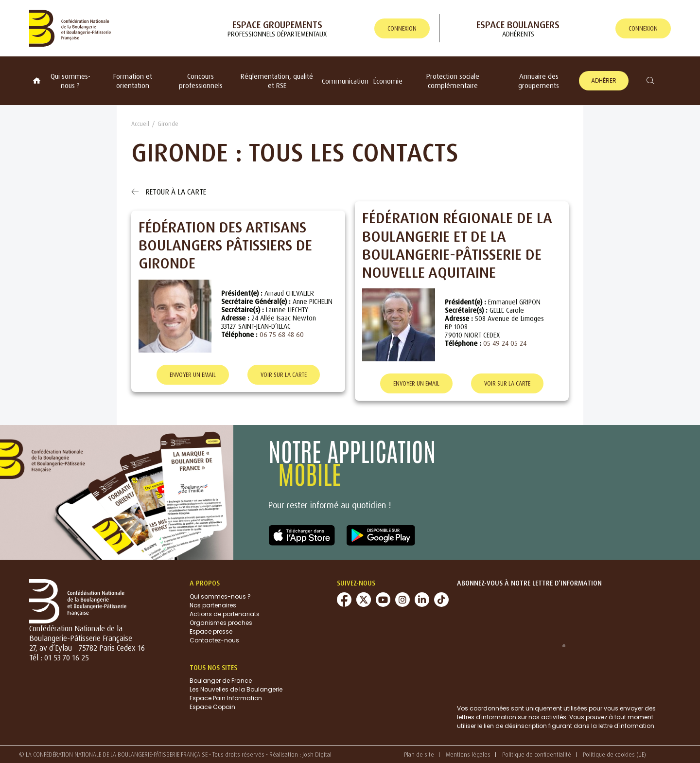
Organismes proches (221, 623)
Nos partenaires (213, 605)
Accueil (140, 124)
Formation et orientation (133, 81)
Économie (388, 81)
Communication (345, 81)
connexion (402, 28)
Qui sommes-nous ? (70, 81)
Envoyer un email (193, 375)
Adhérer (604, 80)
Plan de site (419, 754)
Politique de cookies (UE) (614, 754)
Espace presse (211, 631)
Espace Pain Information (226, 699)
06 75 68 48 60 (282, 334)
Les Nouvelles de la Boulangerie (236, 690)
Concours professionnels (201, 81)
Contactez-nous (214, 640)
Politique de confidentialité (537, 754)
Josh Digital (317, 754)
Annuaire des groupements (539, 81)
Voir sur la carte (284, 375)
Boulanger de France (221, 681)
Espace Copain (212, 707)
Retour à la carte (169, 192)
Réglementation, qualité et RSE (277, 81)
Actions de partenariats (225, 614)
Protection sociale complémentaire (453, 81)
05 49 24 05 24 (505, 343)
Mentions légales (468, 754)
